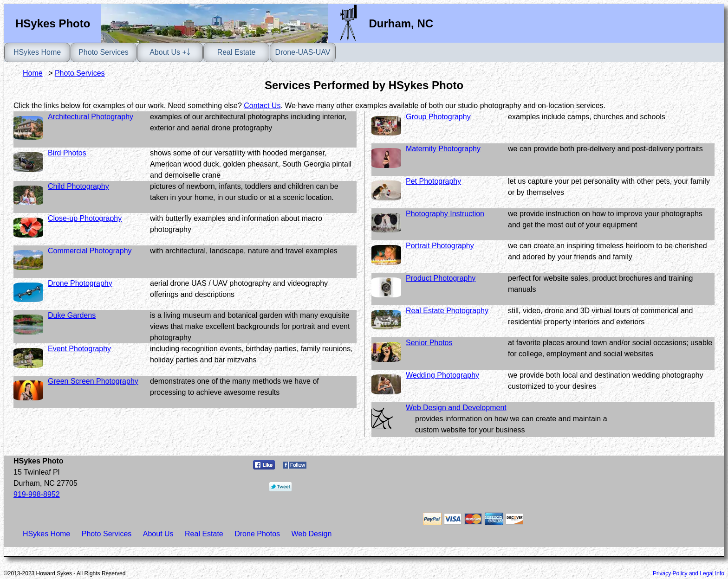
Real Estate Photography (447, 311)
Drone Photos (257, 534)
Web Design (312, 534)
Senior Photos (429, 343)
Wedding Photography (442, 375)
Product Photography (441, 278)
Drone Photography (80, 283)
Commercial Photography (90, 251)
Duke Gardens (72, 315)
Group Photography (438, 117)
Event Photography (79, 349)
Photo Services (104, 52)
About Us (158, 534)
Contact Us (262, 106)
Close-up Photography (85, 218)
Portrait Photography (440, 246)
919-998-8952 (37, 494)
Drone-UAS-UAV (303, 52)
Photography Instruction (445, 214)
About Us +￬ (170, 52)
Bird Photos (67, 153)
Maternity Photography (443, 149)
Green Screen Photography (93, 381)
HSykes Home (37, 52)
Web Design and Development (456, 408)
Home (33, 73)
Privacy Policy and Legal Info (689, 573)
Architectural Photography (91, 117)
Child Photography (78, 186)
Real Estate (237, 52)
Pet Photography (433, 181)
